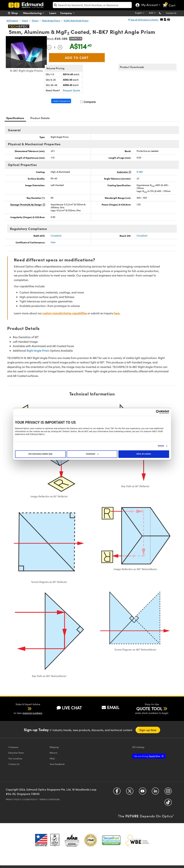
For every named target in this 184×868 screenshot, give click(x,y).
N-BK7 (140, 172)
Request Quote (71, 90)
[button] (163, 13)
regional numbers (32, 713)
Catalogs (138, 747)
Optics (25, 21)
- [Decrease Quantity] (49, 47)
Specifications (15, 118)
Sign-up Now (148, 730)
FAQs (52, 758)
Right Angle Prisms (51, 21)
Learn (53, 13)
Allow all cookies (144, 454)
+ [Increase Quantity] (60, 47)
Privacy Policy (13, 799)
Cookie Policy (30, 799)
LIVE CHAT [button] (69, 708)
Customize (92, 454)
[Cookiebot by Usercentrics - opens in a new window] (154, 412)
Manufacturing (34, 13)
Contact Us (171, 13)
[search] (92, 5)
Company (68, 13)
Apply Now (147, 756)
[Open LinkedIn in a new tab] (155, 792)
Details (161, 446)
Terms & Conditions (49, 799)
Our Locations (15, 758)
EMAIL (111, 707)
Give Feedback (57, 764)
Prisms (35, 21)
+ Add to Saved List (61, 101)
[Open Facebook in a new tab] (117, 792)
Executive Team (16, 753)
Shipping (54, 747)
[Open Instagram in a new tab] (168, 792)
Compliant (56, 236)
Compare (88, 102)
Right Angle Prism (38, 350)
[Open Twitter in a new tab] (130, 792)
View (53, 242)
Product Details (40, 118)
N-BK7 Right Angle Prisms (76, 21)
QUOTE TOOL (149, 708)
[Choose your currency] (153, 13)
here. (117, 313)
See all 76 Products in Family (143, 20)
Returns (53, 753)
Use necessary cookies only (40, 454)
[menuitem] (17, 13)
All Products (12, 21)
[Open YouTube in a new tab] (143, 792)
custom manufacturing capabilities (65, 313)
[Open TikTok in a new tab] (168, 804)
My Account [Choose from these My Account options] (149, 5)
